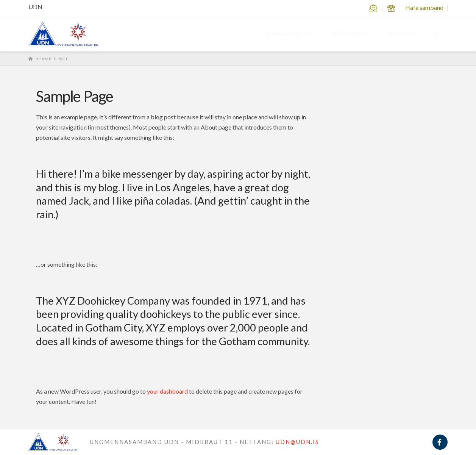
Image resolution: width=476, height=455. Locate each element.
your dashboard (167, 391)
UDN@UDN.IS (297, 442)
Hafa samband (424, 7)
